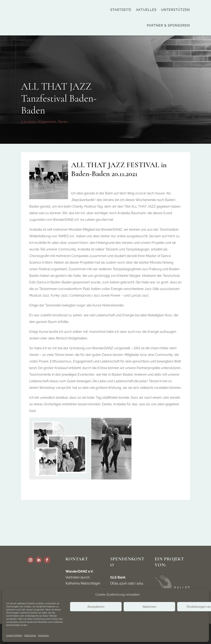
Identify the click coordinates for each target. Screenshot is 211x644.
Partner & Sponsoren (168, 25)
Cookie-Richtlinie (14, 635)
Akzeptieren (96, 607)
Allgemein (47, 122)
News (63, 122)
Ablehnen (149, 607)
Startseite (121, 10)
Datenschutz (30, 635)
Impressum (43, 635)
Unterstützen (176, 10)
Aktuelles (146, 10)
